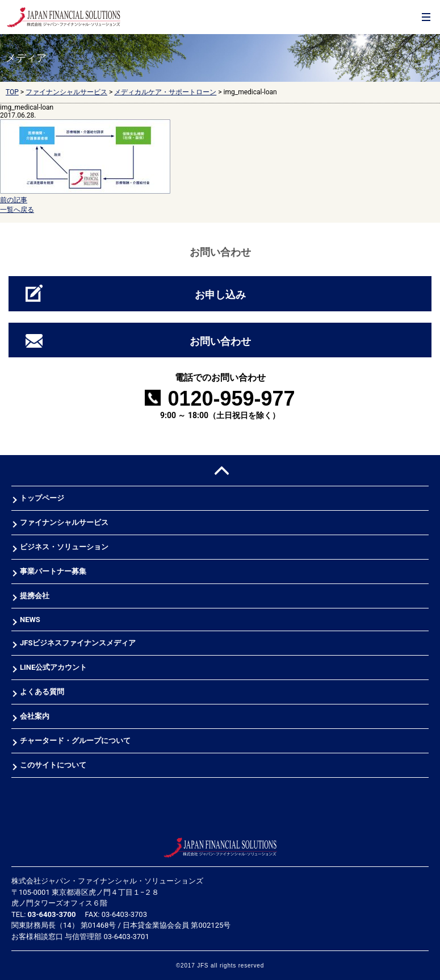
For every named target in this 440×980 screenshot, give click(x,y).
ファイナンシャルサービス (64, 522)
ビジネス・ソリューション (64, 547)
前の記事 (14, 200)
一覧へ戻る (17, 210)
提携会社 (35, 596)
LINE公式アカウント (53, 667)
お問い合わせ (220, 341)
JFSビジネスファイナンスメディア (78, 643)
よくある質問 (42, 692)
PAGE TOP (220, 471)
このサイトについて (53, 765)
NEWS (30, 620)
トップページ (42, 498)
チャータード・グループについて (75, 741)
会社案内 (35, 716)
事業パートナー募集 (53, 571)
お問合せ (401, 29)
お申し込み (220, 295)
